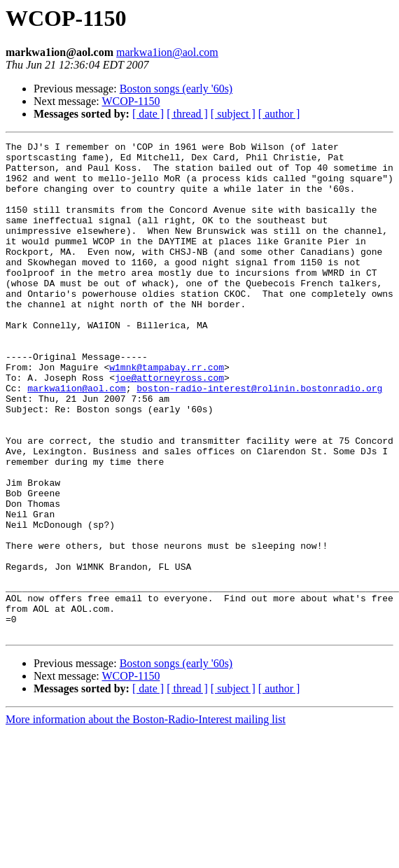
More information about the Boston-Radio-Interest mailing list (146, 818)
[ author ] (279, 114)
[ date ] (148, 114)
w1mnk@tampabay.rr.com (167, 413)
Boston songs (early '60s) (176, 89)
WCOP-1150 (131, 101)
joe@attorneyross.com (169, 426)
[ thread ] (187, 114)
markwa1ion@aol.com (167, 52)
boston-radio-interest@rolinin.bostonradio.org (259, 438)
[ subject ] (233, 114)
